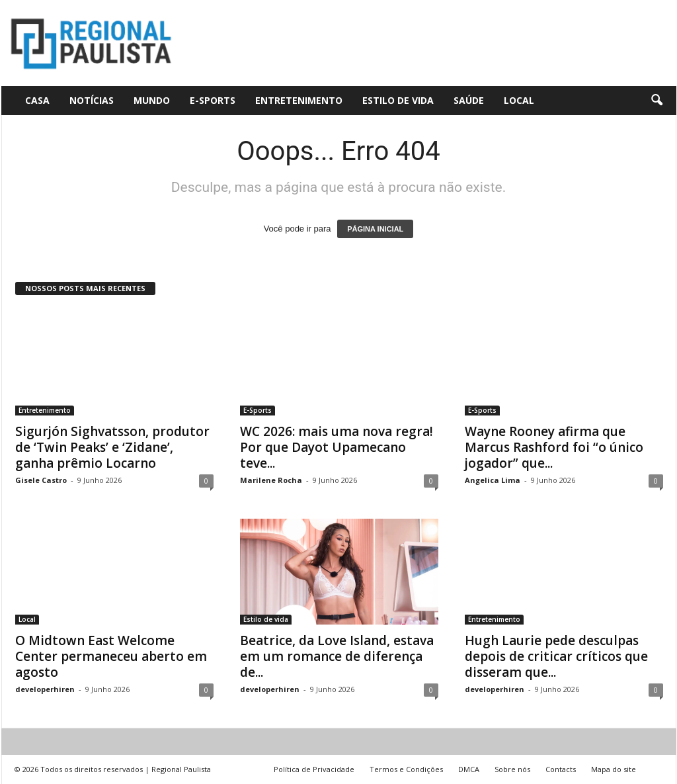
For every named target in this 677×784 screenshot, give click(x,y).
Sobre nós (512, 769)
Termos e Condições (406, 769)
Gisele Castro (41, 480)
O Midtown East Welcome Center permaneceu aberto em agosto (111, 656)
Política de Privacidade (314, 769)
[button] (657, 101)
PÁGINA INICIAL (375, 229)
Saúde (469, 100)
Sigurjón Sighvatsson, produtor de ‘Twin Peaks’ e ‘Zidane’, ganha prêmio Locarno (112, 447)
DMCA (469, 769)
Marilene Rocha (271, 480)
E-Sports (213, 100)
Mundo (152, 100)
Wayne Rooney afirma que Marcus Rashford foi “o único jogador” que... (554, 447)
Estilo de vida (398, 100)
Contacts (561, 769)
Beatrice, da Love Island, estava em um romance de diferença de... (337, 656)
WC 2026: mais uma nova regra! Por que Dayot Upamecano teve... (337, 447)
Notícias (92, 100)
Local (519, 100)
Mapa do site (614, 769)
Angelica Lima (493, 480)
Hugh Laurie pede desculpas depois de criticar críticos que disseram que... (556, 656)
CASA (37, 100)
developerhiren (45, 689)
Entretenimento (299, 100)
